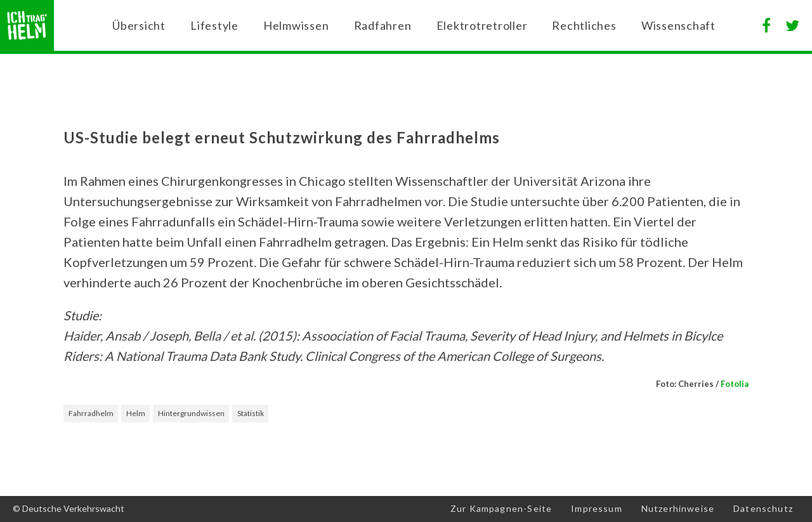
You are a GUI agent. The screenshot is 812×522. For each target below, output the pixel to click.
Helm (136, 413)
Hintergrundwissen (191, 413)
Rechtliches (584, 25)
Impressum (597, 508)
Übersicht (139, 25)
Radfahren (383, 25)
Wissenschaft (678, 25)
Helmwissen (296, 25)
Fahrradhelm (91, 413)
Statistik (251, 413)
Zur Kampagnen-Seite (501, 508)
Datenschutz (763, 508)
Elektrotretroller (482, 25)
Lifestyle (214, 25)
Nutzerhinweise (678, 508)
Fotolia (735, 384)
